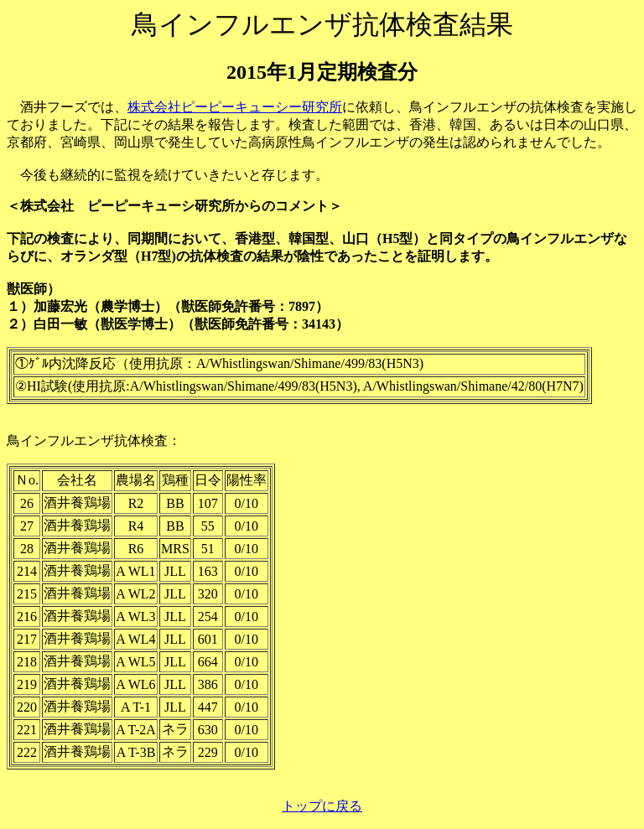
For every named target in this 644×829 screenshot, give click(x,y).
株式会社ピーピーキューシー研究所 (235, 107)
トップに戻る (322, 806)
